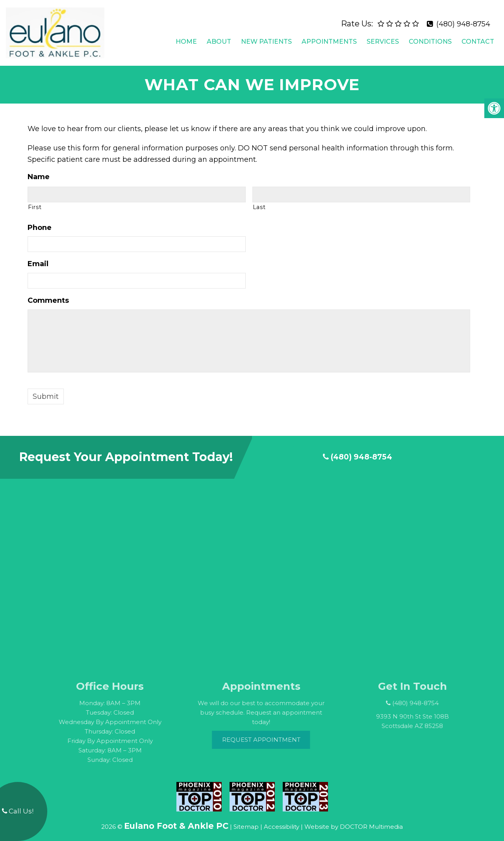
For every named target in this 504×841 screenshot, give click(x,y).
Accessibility (282, 821)
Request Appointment (273, 733)
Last (259, 201)
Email (38, 258)
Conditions (430, 38)
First (35, 201)
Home (186, 38)
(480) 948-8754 (463, 21)
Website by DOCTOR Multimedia (354, 821)
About (219, 38)
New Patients (266, 38)
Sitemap (246, 821)
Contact (478, 38)
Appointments (329, 38)
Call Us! (18, 811)
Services (383, 38)
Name (39, 171)
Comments (48, 295)
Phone (40, 221)
